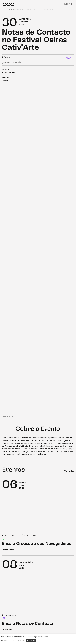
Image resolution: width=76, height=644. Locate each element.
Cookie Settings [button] (8, 640)
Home (4, 10)
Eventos (11, 10)
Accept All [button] (31, 640)
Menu (69, 4)
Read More (20, 640)
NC (68, 57)
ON (4, 539)
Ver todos (69, 471)
